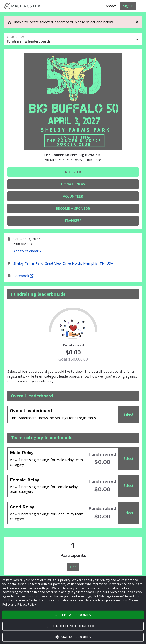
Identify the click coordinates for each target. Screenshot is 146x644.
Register (73, 172)
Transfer (73, 221)
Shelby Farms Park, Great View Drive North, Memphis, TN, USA (63, 263)
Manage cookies (73, 637)
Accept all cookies (73, 615)
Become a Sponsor (73, 208)
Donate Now (73, 184)
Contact (110, 6)
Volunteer (73, 196)
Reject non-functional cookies (73, 626)
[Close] (137, 22)
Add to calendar (28, 251)
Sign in (128, 6)
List (73, 567)
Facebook (23, 276)
